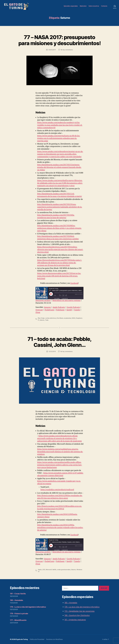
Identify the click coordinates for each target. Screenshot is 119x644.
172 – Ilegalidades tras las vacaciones (79, 611)
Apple (40, 570)
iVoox (38, 312)
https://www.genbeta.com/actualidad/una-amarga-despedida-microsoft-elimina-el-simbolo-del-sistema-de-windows (60, 452)
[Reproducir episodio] (51, 294)
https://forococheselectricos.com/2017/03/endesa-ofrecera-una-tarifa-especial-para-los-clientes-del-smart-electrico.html (60, 250)
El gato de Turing (22, 639)
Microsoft (49, 570)
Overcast (39, 310)
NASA (74, 318)
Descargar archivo (43, 300)
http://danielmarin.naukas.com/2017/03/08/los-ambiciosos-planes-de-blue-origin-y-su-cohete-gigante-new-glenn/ (59, 228)
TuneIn (77, 310)
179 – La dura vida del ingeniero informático (28, 607)
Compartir (65, 299)
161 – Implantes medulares (75, 620)
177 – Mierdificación (18, 620)
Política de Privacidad (37, 639)
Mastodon (83, 6)
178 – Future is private (19, 614)
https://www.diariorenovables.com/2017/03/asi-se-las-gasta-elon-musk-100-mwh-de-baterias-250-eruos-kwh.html (59, 276)
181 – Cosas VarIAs (18, 594)
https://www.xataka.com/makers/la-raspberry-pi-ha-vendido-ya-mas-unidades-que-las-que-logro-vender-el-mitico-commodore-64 (60, 125)
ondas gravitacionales (64, 570)
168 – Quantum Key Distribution (77, 615)
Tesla (47, 320)
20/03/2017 (52, 50)
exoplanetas (67, 318)
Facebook (74, 283)
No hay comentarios (67, 50)
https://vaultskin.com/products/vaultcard (57, 490)
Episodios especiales (71, 6)
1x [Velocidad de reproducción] (63, 295)
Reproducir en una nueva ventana (66, 300)
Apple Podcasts (59, 307)
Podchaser (60, 310)
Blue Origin (41, 318)
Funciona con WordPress (54, 639)
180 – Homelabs (16, 600)
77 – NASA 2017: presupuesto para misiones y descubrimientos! (59, 40)
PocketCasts (49, 310)
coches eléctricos (51, 318)
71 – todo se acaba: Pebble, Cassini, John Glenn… (59, 342)
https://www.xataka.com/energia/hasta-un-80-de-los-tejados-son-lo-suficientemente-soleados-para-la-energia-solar (59, 138)
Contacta (104, 6)
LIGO (44, 570)
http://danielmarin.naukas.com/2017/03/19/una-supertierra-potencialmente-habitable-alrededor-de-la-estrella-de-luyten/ (60, 207)
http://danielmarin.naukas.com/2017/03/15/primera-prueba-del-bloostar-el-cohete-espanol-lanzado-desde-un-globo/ (59, 167)
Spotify (69, 310)
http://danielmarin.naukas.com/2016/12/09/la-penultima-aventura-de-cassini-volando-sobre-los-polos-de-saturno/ (60, 528)
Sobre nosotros (94, 6)
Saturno (42, 320)
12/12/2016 (52, 351)
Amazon (47, 307)
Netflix (54, 570)
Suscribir (57, 299)
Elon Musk (60, 318)
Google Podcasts (73, 307)
